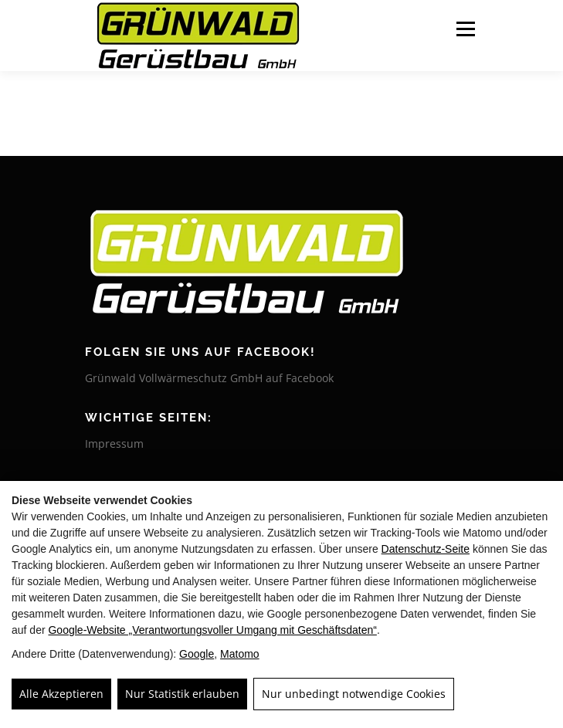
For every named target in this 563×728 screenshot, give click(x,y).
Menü (464, 29)
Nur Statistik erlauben (182, 694)
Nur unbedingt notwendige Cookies (354, 694)
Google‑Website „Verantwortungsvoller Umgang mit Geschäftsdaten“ (212, 630)
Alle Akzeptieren (61, 694)
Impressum (114, 444)
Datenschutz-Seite (426, 549)
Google (197, 654)
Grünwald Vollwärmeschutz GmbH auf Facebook (209, 378)
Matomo (240, 654)
